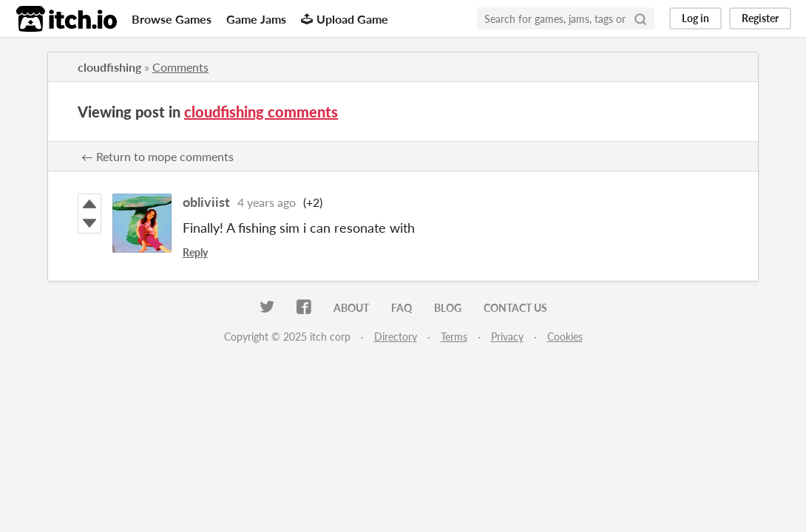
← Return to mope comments (158, 156)
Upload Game (345, 19)
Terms (454, 337)
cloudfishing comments (261, 112)
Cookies (565, 337)
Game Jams (256, 19)
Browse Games (172, 19)
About (351, 308)
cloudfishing (109, 67)
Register (760, 18)
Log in (695, 18)
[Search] (640, 18)
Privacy (507, 337)
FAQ (402, 308)
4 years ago (267, 202)
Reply (195, 252)
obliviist (206, 202)
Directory (396, 337)
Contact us (515, 308)
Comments (180, 67)
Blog (448, 308)
